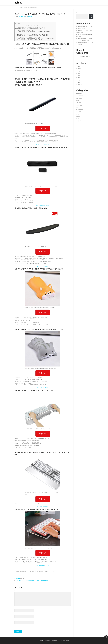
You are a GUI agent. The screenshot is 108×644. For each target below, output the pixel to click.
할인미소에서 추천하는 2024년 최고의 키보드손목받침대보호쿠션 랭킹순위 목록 (33, 29)
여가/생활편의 (80, 110)
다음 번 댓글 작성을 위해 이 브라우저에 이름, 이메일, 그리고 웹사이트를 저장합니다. (34, 628)
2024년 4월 (79, 76)
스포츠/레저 (79, 105)
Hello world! (81, 56)
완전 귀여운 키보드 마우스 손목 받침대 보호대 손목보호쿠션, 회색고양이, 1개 (33, 36)
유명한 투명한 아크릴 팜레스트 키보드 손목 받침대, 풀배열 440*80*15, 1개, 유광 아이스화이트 (36, 38)
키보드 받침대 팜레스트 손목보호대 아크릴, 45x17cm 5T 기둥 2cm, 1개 (32, 40)
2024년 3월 (79, 78)
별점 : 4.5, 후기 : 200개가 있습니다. (43, 566)
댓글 (16, 591)
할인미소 (18, 2)
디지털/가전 (17, 579)
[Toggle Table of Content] (53, 24)
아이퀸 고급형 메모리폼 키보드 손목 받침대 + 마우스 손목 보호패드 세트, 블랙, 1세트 (34, 32)
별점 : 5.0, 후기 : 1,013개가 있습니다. (43, 145)
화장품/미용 (79, 121)
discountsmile (32, 17)
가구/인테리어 (80, 96)
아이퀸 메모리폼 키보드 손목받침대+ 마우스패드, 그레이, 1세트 (30, 37)
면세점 (78, 100)
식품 (77, 107)
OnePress (55, 641)
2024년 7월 (79, 69)
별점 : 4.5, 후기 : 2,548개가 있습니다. (43, 450)
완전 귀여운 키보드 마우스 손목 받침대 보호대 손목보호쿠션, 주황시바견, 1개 (33, 34)
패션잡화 (78, 116)
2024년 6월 (79, 71)
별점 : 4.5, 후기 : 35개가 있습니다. (43, 327)
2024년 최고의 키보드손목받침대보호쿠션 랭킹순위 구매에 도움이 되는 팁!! (33, 27)
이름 (16, 608)
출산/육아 (79, 112)
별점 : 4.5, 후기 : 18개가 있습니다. (43, 266)
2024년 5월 (79, 73)
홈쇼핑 (78, 119)
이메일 (16, 614)
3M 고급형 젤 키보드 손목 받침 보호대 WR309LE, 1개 (28, 33)
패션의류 (78, 114)
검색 (77, 13)
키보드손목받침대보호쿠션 (46, 580)
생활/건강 (79, 103)
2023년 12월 (79, 85)
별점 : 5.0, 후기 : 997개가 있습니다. (43, 205)
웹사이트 (17, 620)
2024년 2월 (79, 80)
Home (16, 7)
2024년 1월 (79, 82)
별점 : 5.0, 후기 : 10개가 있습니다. (43, 507)
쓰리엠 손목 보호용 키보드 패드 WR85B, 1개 (27, 30)
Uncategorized (80, 94)
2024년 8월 (79, 66)
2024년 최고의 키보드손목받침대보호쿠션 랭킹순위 (27, 26)
